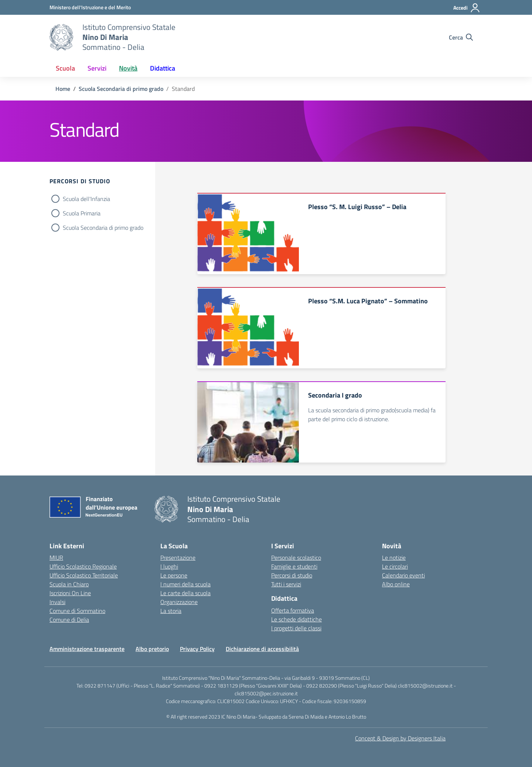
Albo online (396, 584)
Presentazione (178, 558)
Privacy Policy (197, 649)
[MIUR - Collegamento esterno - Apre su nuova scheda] (90, 7)
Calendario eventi (403, 575)
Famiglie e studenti (294, 566)
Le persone (174, 575)
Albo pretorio (152, 649)
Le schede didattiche (296, 619)
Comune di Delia (69, 620)
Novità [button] (128, 68)
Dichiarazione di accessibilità (262, 649)
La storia (171, 611)
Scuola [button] (65, 68)
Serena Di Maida (307, 717)
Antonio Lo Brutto (347, 717)
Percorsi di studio (292, 575)
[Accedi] (467, 8)
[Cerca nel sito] (461, 37)
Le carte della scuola (185, 593)
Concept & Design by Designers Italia (400, 738)
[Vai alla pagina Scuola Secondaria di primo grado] (121, 89)
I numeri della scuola (185, 584)
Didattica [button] (163, 68)
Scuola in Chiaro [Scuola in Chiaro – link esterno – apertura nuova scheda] (69, 584)
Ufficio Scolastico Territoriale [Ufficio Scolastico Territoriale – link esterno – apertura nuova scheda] (84, 575)
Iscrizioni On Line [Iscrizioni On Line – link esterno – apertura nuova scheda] (70, 593)
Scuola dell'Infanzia (86, 199)
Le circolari (395, 566)
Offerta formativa (293, 610)
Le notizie (394, 558)
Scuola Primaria (82, 213)
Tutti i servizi (286, 584)
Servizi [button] (97, 68)
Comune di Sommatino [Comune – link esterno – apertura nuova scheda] (77, 611)
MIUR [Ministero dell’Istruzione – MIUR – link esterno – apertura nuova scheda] (56, 558)
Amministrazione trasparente (87, 649)
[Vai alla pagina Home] (63, 89)
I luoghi (169, 566)
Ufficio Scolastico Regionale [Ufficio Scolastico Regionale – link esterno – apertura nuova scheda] (83, 566)
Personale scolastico (296, 558)
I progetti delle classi (296, 628)
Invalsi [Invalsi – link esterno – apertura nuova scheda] (57, 602)
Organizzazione (179, 602)
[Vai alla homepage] (61, 37)
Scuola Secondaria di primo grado (103, 228)
